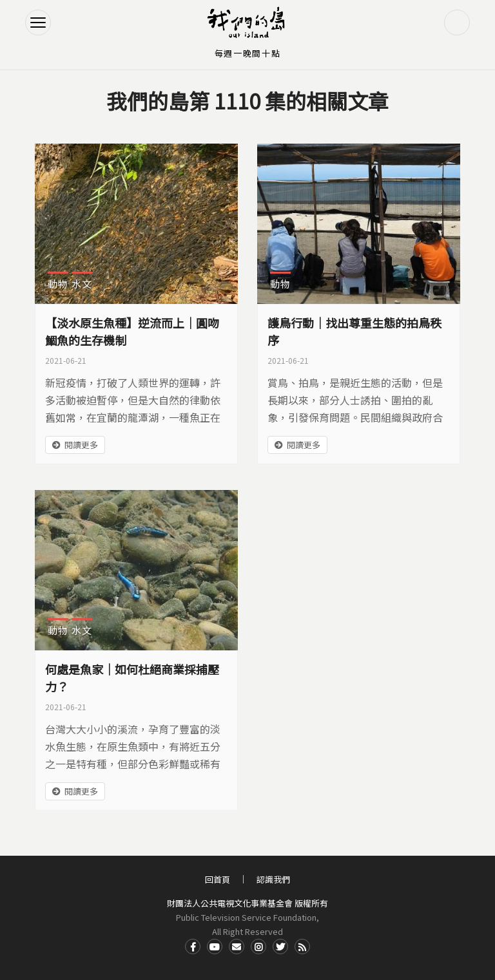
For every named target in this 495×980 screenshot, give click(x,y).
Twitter (280, 947)
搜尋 (457, 23)
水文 (82, 284)
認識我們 (273, 879)
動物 (58, 284)
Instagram (258, 947)
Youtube (215, 947)
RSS (302, 947)
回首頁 (218, 879)
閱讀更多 (81, 445)
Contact (237, 947)
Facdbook (193, 947)
